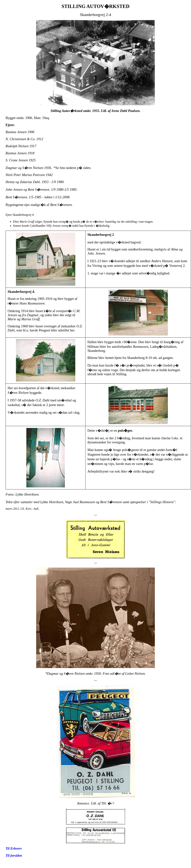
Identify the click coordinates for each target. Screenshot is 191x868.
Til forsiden (14, 855)
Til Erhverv (14, 848)
